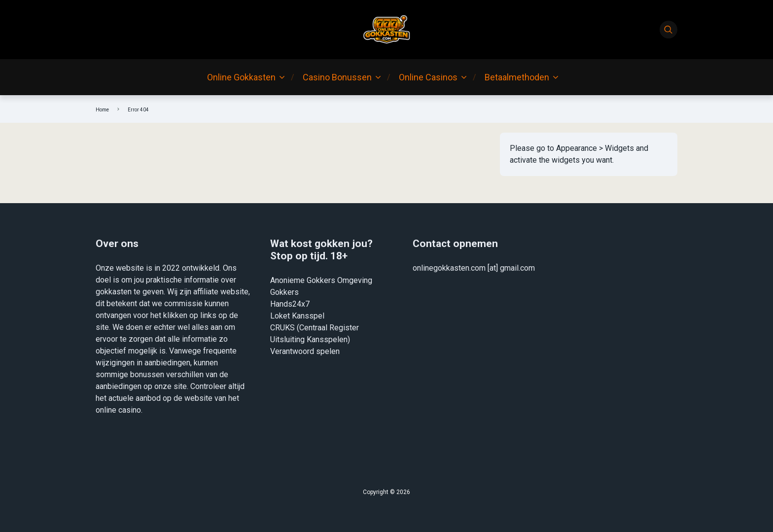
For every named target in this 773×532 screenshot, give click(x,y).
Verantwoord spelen (305, 351)
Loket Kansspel (297, 316)
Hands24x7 (290, 304)
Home (102, 110)
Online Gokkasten (241, 77)
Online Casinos (428, 77)
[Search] (668, 30)
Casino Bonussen (337, 77)
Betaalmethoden (517, 77)
